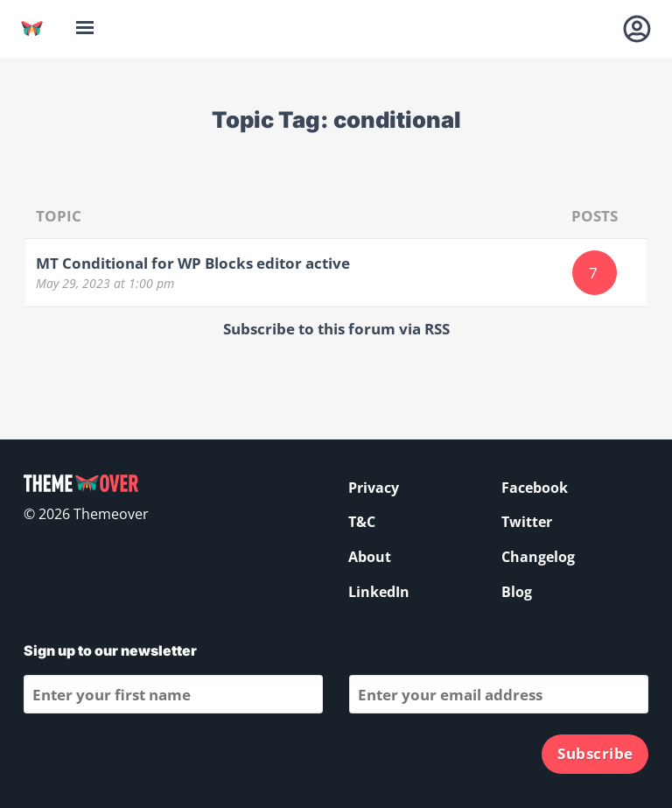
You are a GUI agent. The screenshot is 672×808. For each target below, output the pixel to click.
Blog (517, 592)
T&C (362, 522)
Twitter (527, 522)
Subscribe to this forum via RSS (336, 329)
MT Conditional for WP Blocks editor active (193, 263)
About (370, 557)
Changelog (538, 557)
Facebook (535, 488)
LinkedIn (379, 592)
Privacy (374, 488)
